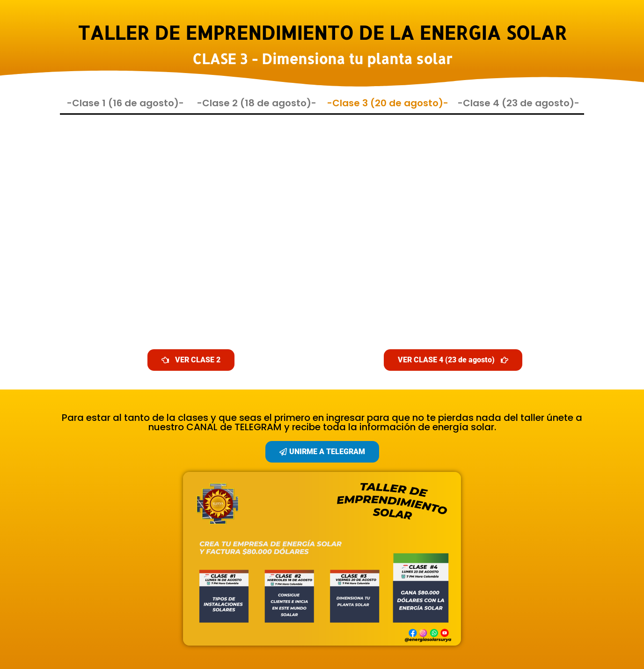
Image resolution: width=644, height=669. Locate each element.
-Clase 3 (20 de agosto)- (388, 103)
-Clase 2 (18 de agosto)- (257, 103)
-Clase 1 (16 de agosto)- (125, 103)
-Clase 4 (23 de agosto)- (519, 103)
